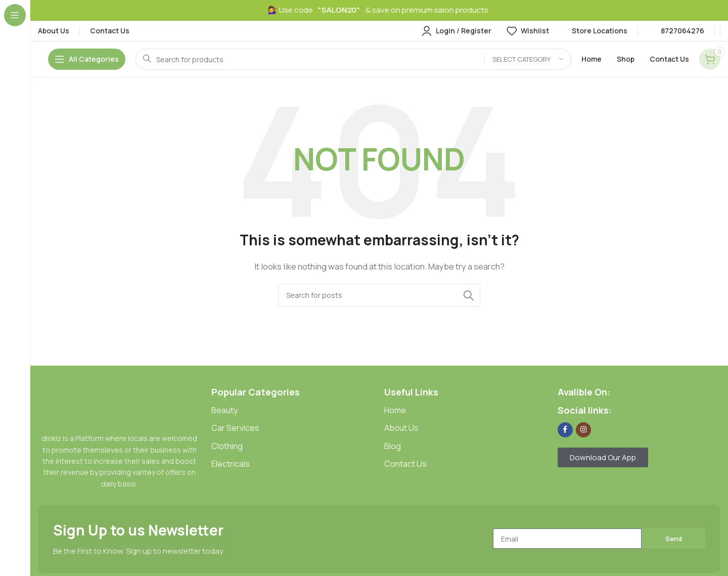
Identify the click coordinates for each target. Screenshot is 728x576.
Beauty (224, 410)
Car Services (235, 428)
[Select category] (528, 59)
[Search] (353, 59)
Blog (393, 446)
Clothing (227, 446)
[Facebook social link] (565, 430)
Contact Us (405, 464)
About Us (401, 428)
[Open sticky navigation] (87, 59)
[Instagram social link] (583, 430)
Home (395, 410)
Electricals (231, 464)
